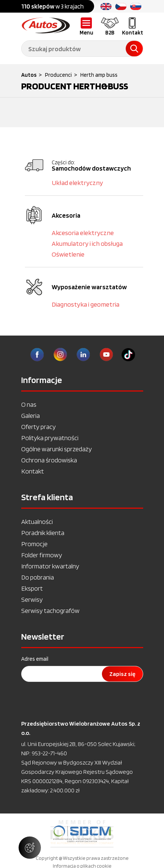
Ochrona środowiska (49, 460)
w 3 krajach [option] (52, 6)
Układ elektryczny (77, 183)
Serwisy (32, 599)
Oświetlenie (68, 254)
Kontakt (33, 471)
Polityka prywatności (50, 438)
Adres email (35, 659)
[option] (82, 834)
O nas (29, 404)
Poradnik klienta (43, 533)
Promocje (34, 544)
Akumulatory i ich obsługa (87, 243)
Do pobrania (38, 577)
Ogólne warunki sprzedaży (57, 449)
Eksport (32, 588)
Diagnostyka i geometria (86, 304)
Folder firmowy (42, 555)
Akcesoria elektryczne (83, 233)
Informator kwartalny (50, 566)
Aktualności (37, 522)
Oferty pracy (38, 427)
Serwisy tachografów (50, 610)
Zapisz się (122, 674)
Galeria (30, 415)
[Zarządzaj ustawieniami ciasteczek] (30, 848)
